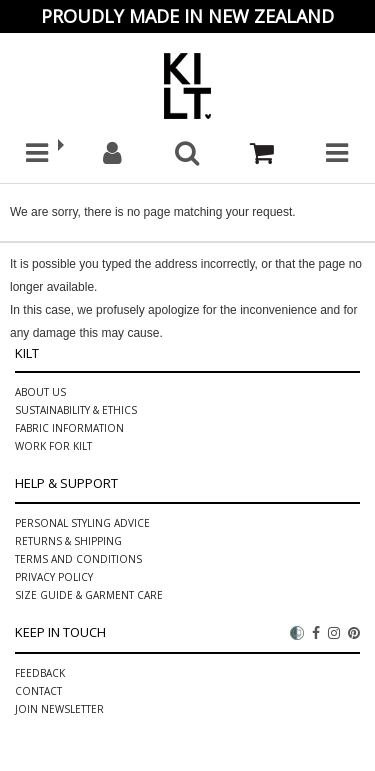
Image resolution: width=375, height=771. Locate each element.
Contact (38, 691)
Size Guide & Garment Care (89, 595)
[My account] (112, 153)
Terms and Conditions (78, 559)
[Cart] (262, 153)
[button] (37, 153)
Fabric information (69, 428)
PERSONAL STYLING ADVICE (82, 523)
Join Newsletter (59, 709)
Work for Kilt (53, 446)
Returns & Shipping (68, 541)
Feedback (40, 673)
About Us (40, 392)
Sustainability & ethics (76, 410)
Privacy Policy (54, 577)
